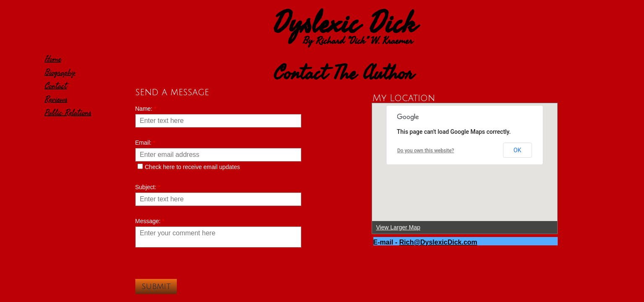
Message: (150, 221)
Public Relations (68, 113)
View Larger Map (398, 227)
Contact (56, 86)
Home (53, 59)
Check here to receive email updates (189, 167)
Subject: (148, 187)
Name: (146, 109)
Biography (60, 72)
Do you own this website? (426, 151)
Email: (145, 143)
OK (517, 150)
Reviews (56, 99)
